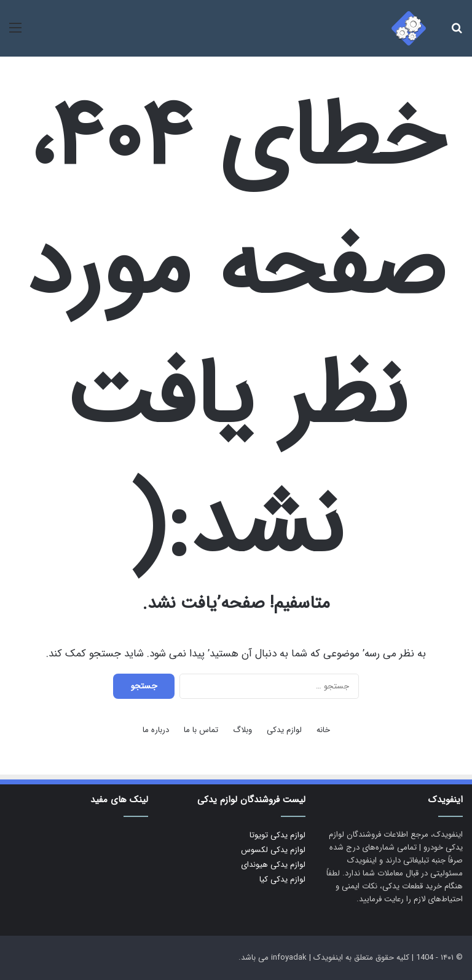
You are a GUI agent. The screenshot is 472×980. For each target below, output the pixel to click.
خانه (323, 730)
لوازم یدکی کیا (282, 879)
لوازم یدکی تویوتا (277, 835)
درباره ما (156, 730)
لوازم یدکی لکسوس (273, 850)
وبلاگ (242, 730)
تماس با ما (201, 730)
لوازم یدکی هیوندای (273, 865)
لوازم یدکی (284, 730)
